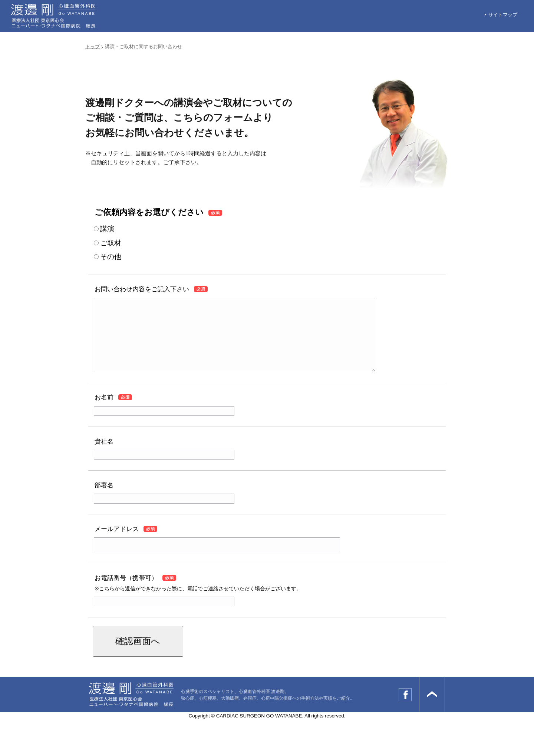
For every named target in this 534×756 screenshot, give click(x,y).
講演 (107, 229)
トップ (93, 47)
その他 (111, 257)
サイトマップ (503, 15)
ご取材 (111, 243)
